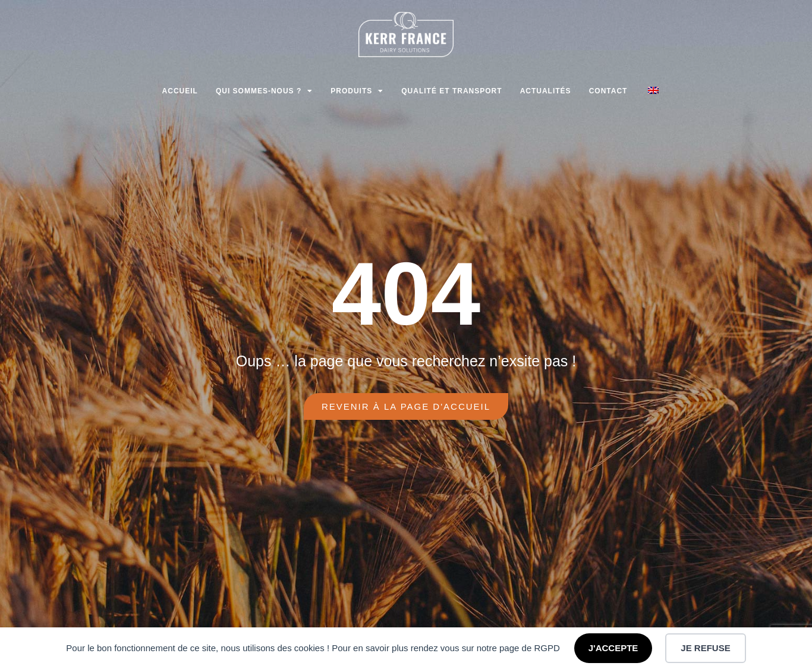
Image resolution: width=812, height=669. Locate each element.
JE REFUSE (705, 648)
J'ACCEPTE (613, 648)
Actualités (546, 91)
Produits (357, 91)
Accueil (180, 91)
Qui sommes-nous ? (264, 91)
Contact (608, 91)
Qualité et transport (451, 91)
